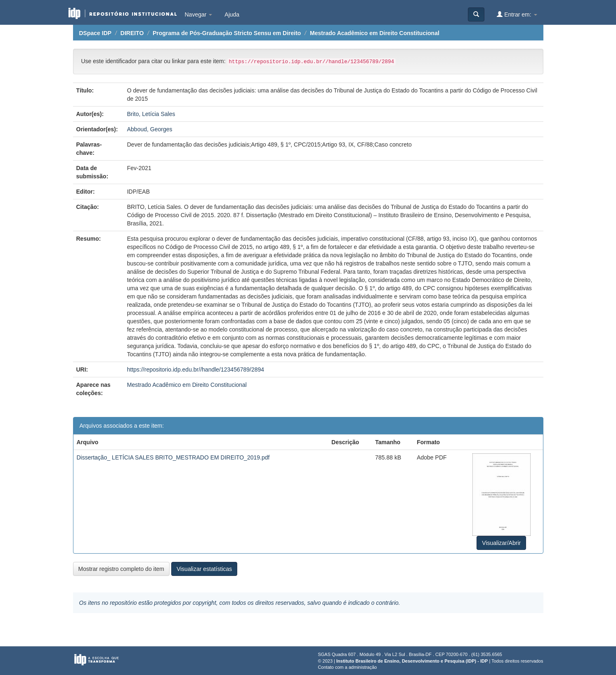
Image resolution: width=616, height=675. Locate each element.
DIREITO (132, 33)
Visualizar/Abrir (501, 543)
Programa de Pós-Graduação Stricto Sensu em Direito (227, 33)
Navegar (199, 14)
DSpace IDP (96, 33)
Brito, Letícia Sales (151, 114)
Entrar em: (517, 14)
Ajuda (232, 14)
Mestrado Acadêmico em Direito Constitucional (375, 33)
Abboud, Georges (150, 129)
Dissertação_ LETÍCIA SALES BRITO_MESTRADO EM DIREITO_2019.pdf (173, 457)
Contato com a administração (347, 667)
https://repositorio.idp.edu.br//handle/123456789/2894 (196, 369)
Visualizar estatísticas (204, 569)
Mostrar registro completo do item (122, 569)
